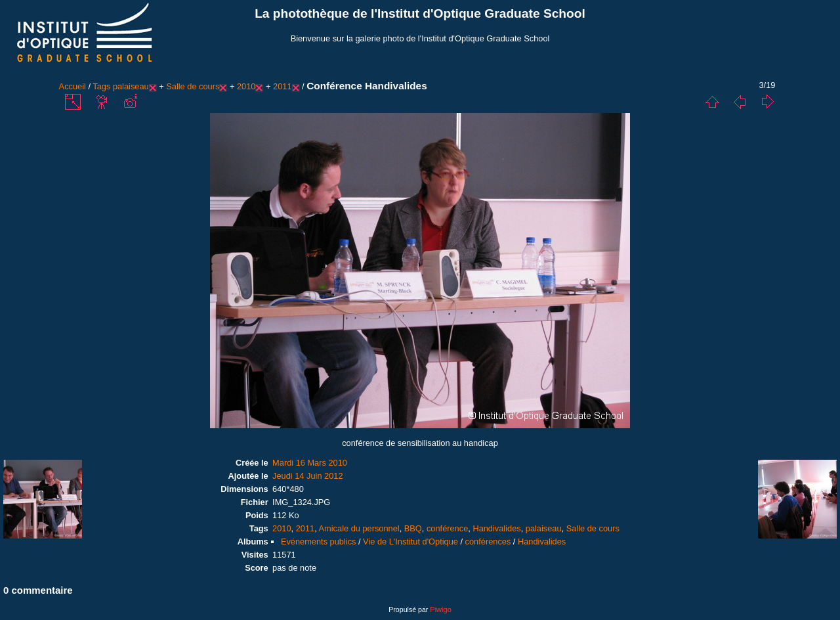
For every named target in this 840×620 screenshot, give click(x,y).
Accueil (73, 86)
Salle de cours (193, 86)
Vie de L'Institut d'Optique (410, 542)
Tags (101, 86)
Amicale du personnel (359, 528)
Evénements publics (319, 542)
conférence (447, 528)
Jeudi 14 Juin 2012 (307, 476)
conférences (488, 542)
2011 (282, 86)
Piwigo (440, 609)
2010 (246, 86)
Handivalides (496, 528)
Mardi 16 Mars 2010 (310, 463)
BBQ (413, 528)
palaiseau (131, 86)
